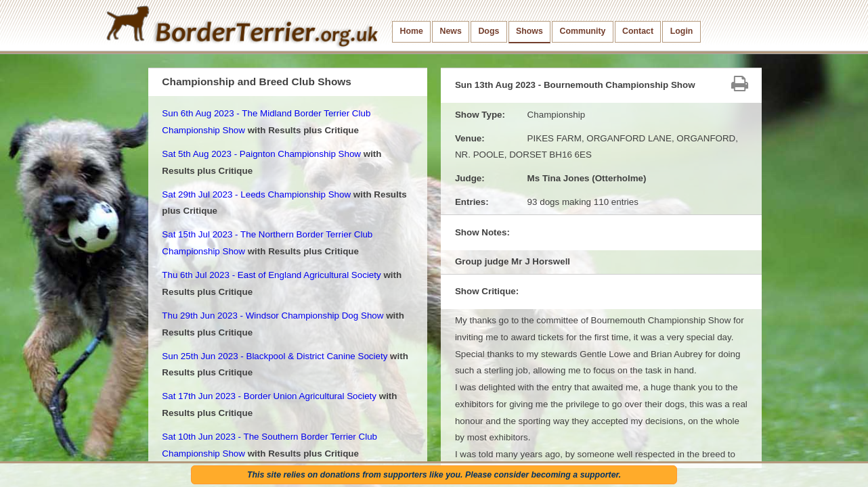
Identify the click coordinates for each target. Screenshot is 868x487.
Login (682, 31)
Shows (529, 31)
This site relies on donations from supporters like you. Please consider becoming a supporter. (434, 475)
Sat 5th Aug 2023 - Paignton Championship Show (261, 154)
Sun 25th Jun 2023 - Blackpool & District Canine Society (275, 356)
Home (412, 31)
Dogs (489, 31)
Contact (638, 31)
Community (582, 31)
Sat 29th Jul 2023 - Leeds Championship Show (256, 194)
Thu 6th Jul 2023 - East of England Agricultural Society (271, 275)
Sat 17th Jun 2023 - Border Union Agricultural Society (269, 396)
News (450, 31)
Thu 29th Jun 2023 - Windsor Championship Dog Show (273, 316)
